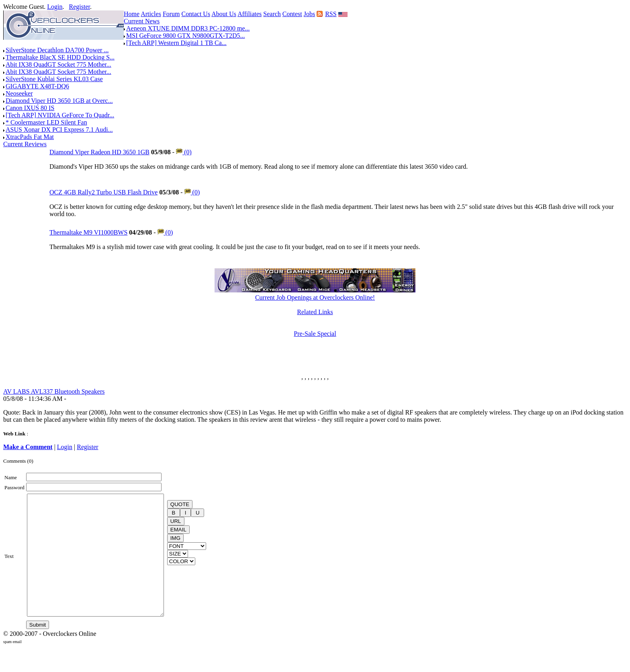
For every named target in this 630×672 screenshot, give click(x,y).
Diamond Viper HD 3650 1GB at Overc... (59, 101)
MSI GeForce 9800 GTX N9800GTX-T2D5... (186, 36)
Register (80, 7)
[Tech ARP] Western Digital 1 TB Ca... (176, 43)
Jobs (309, 14)
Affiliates (250, 14)
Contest (292, 14)
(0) (184, 152)
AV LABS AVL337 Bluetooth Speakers (54, 391)
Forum (171, 14)
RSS (331, 14)
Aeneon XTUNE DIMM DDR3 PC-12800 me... (188, 28)
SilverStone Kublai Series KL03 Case (54, 79)
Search (272, 14)
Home (132, 14)
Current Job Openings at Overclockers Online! (315, 297)
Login (55, 7)
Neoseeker (19, 93)
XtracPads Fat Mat (30, 137)
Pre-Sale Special (315, 334)
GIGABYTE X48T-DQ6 (37, 86)
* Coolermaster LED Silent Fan (46, 122)
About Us (224, 14)
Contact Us (196, 14)
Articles (151, 14)
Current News (142, 21)
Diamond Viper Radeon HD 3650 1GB (99, 152)
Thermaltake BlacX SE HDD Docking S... (60, 57)
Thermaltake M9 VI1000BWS (88, 232)
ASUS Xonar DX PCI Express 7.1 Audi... (59, 130)
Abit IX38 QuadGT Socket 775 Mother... (58, 64)
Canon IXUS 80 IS (30, 108)
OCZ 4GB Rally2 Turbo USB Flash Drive (103, 192)
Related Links (315, 312)
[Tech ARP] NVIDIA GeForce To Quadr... (60, 115)
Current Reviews (25, 144)
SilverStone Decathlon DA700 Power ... (57, 50)
